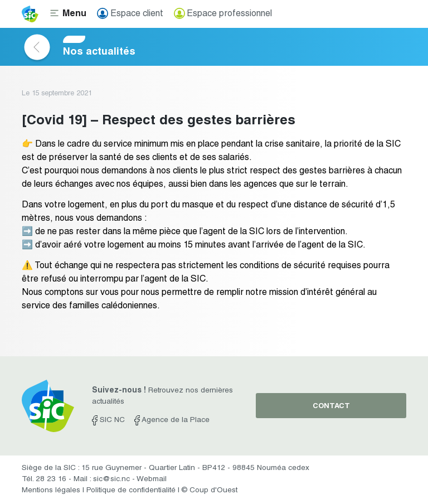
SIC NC (108, 420)
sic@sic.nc (111, 479)
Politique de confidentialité (131, 491)
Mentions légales (51, 491)
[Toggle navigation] (68, 14)
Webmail (152, 479)
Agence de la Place (172, 420)
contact (331, 407)
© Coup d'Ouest (210, 491)
